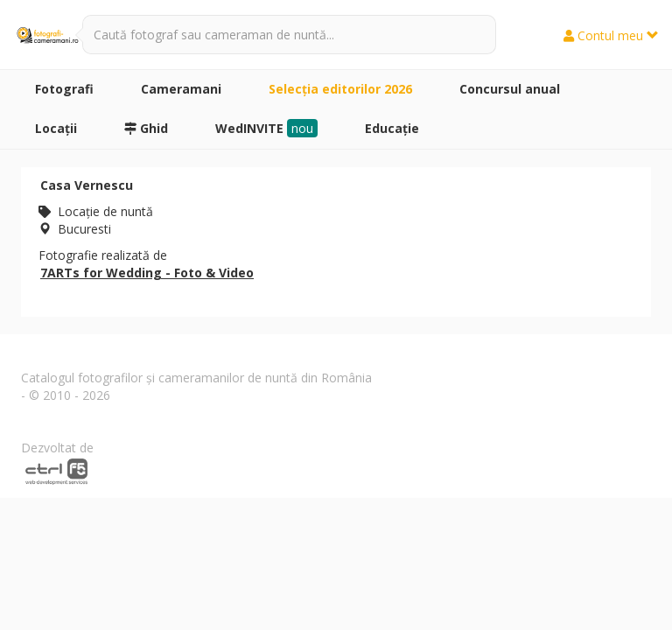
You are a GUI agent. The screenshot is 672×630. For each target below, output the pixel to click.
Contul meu (611, 35)
